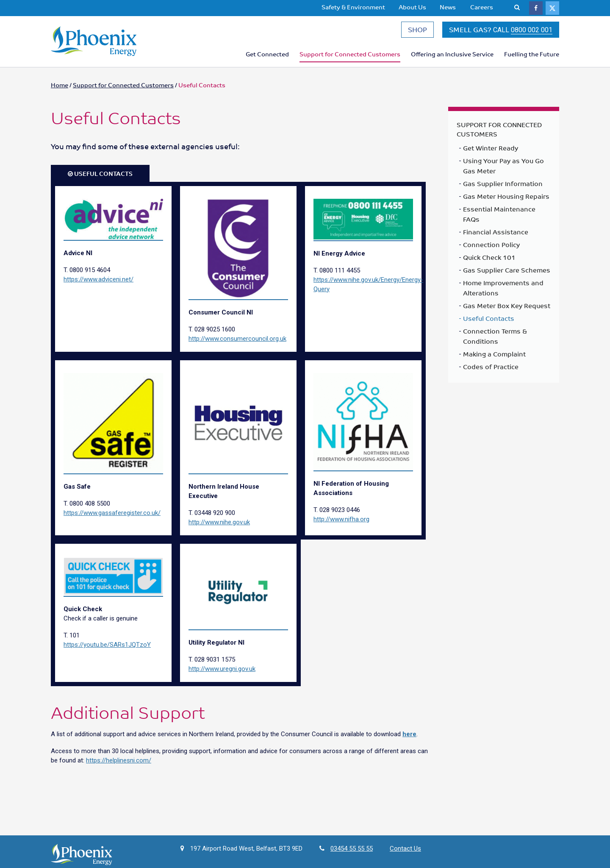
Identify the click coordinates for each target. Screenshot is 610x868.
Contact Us (405, 853)
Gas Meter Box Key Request (507, 310)
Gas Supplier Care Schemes (507, 274)
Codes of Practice (491, 371)
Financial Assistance (496, 236)
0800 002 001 (532, 32)
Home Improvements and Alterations (503, 292)
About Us (412, 7)
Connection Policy (491, 249)
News (448, 7)
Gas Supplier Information (503, 188)
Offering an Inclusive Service (452, 56)
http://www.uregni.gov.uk (222, 673)
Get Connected (267, 56)
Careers (482, 7)
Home (60, 89)
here (409, 738)
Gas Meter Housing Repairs (506, 200)
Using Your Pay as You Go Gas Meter (503, 170)
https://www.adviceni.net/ (98, 284)
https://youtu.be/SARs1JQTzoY (107, 649)
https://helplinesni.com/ (119, 765)
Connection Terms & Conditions (495, 340)
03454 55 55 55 (352, 853)
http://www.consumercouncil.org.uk (237, 343)
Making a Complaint (494, 358)
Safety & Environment (353, 7)
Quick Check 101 (489, 262)
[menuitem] (353, 7)
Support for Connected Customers (350, 56)
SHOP (417, 32)
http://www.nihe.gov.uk (219, 526)
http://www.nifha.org (341, 524)
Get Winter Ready (491, 152)
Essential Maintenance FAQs (499, 218)
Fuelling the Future (532, 56)
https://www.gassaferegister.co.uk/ (112, 517)
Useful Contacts (489, 323)
